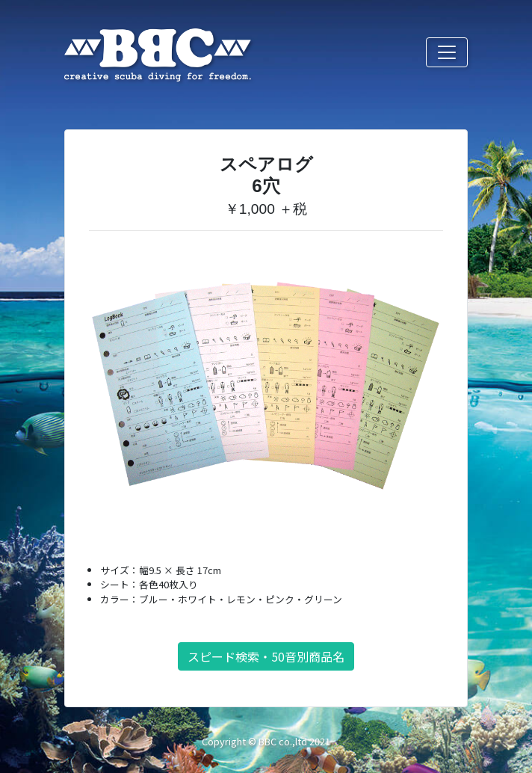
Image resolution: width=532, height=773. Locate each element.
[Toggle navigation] (447, 52)
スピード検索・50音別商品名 (266, 656)
